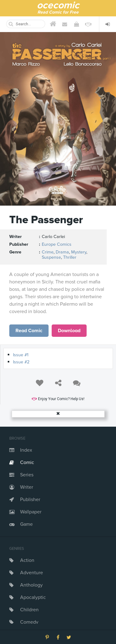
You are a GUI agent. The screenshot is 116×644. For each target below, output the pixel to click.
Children (29, 610)
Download (69, 331)
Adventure (32, 573)
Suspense (51, 257)
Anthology (31, 585)
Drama (62, 252)
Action (27, 560)
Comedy (29, 622)
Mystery (79, 252)
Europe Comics (57, 244)
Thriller (70, 257)
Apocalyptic (33, 597)
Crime (48, 252)
